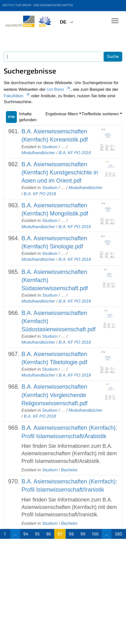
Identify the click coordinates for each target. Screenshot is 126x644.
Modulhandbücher (38, 153)
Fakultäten (17, 96)
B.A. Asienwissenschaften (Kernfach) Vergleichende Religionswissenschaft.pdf (55, 395)
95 (37, 534)
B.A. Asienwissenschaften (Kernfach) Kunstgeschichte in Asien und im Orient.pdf (60, 172)
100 (95, 534)
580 (118, 534)
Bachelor (69, 470)
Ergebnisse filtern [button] (62, 114)
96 (49, 534)
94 (26, 534)
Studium (50, 147)
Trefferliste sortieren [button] (100, 114)
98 (71, 534)
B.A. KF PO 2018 (75, 153)
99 (83, 534)
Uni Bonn (59, 89)
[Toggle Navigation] (115, 21)
